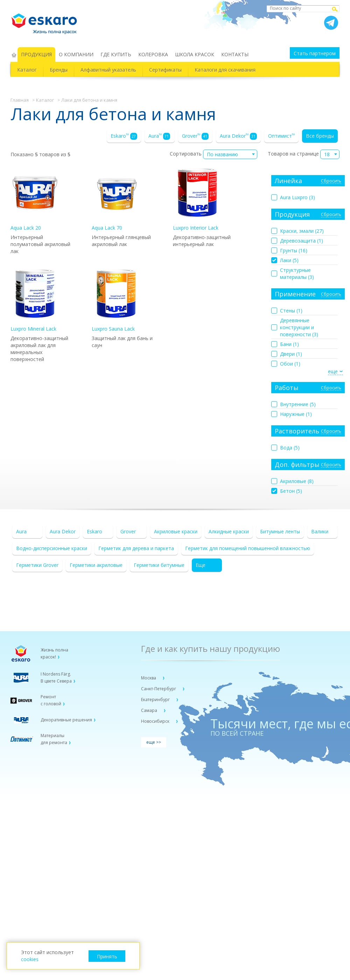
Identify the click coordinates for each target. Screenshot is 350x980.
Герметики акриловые (96, 565)
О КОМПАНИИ (76, 54)
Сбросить (331, 181)
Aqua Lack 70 (116, 200)
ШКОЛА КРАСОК (195, 54)
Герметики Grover (37, 565)
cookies (30, 959)
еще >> (154, 742)
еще (333, 371)
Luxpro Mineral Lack (35, 301)
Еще (201, 565)
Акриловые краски (176, 531)
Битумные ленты (280, 531)
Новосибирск (156, 721)
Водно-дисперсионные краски (52, 548)
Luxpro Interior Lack (197, 200)
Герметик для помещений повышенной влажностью (248, 548)
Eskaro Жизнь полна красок (48, 21)
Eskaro (124, 136)
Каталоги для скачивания (225, 70)
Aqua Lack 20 (35, 200)
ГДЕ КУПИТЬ (116, 54)
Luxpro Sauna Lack (116, 301)
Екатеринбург (156, 700)
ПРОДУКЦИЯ (36, 54)
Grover (195, 136)
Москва (149, 678)
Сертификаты (165, 70)
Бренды (59, 70)
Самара (150, 710)
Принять (107, 956)
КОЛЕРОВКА (153, 54)
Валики (320, 531)
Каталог (27, 70)
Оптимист (281, 136)
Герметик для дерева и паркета (136, 548)
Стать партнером (315, 53)
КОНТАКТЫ (235, 54)
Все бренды (320, 136)
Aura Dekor (238, 136)
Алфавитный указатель (108, 70)
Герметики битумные (159, 565)
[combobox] (230, 154)
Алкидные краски (229, 531)
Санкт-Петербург (159, 689)
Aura (159, 136)
